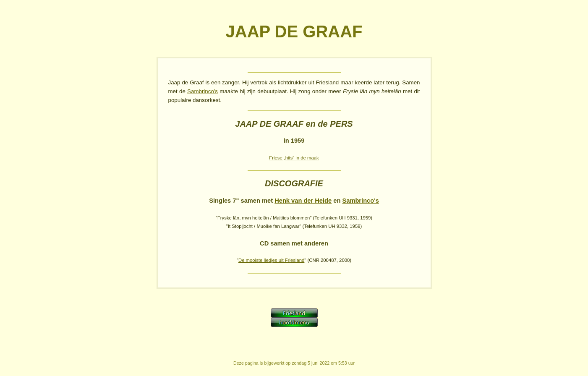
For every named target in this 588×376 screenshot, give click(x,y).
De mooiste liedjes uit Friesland (271, 260)
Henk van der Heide (303, 201)
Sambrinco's (203, 91)
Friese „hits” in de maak (294, 158)
